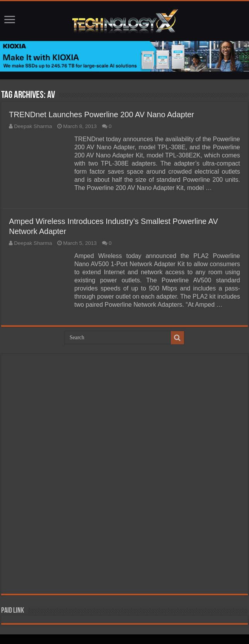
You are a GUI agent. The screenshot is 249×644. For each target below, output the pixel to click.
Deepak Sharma (33, 126)
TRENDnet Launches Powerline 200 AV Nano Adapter (101, 114)
